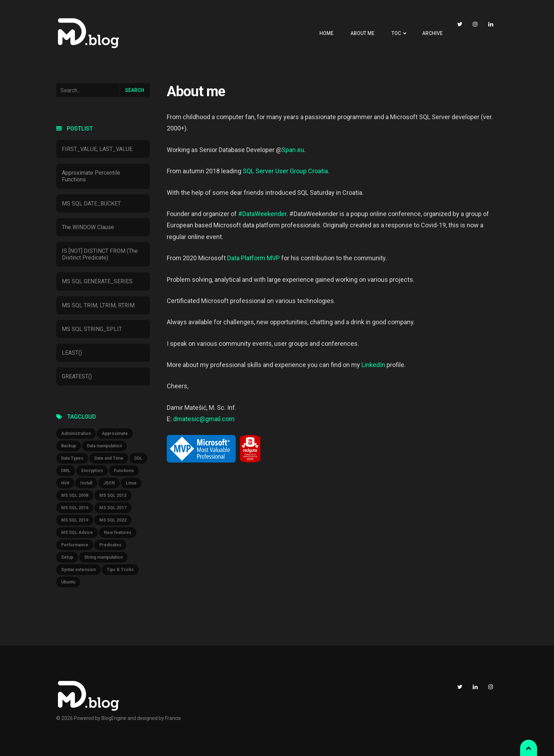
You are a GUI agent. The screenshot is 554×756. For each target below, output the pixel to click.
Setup (67, 557)
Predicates (110, 545)
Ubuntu (68, 582)
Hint (65, 483)
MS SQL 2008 (75, 495)
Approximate (115, 434)
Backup (69, 446)
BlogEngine (114, 718)
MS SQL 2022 (113, 520)
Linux (131, 483)
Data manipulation (104, 446)
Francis (173, 718)
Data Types (72, 458)
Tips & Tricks (120, 570)
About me (363, 33)
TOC (396, 33)
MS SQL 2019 (75, 520)
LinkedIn (373, 365)
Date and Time (109, 458)
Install (86, 483)
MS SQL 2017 (113, 508)
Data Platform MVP (254, 258)
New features (118, 533)
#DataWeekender (262, 214)
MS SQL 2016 (75, 508)
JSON (109, 483)
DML (66, 471)
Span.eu (293, 150)
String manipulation (103, 557)
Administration (76, 434)
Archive (432, 33)
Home (326, 33)
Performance (75, 545)
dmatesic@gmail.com (204, 419)
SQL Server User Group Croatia (285, 171)
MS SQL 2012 (113, 495)
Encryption (92, 471)
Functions (124, 471)
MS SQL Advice (77, 533)
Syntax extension (78, 570)
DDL (138, 458)
